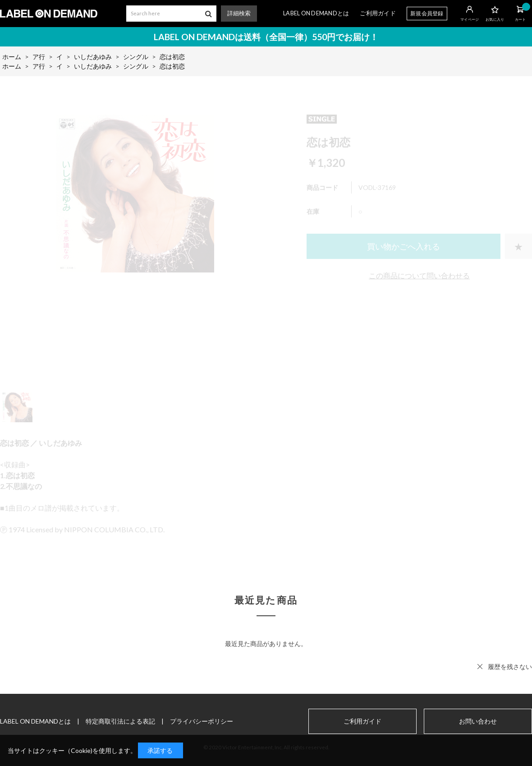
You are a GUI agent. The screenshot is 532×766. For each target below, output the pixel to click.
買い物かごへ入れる (404, 246)
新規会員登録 (427, 13)
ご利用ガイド (378, 13)
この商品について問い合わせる (419, 275)
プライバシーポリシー (202, 721)
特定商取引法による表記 (120, 721)
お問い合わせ (478, 721)
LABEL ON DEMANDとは (316, 13)
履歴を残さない (510, 667)
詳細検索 (239, 13)
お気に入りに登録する (518, 246)
